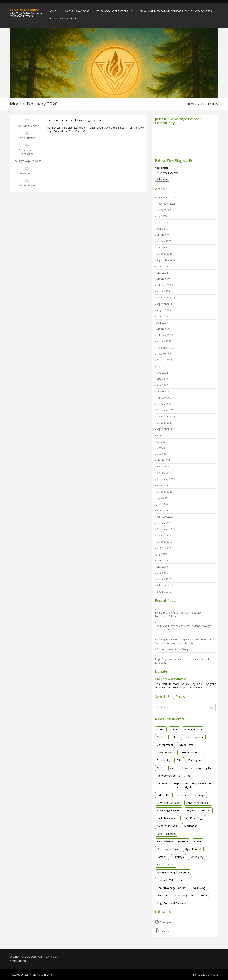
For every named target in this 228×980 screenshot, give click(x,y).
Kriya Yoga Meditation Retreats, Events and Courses (175, 11)
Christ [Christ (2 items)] (176, 737)
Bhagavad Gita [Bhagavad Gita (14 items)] (193, 729)
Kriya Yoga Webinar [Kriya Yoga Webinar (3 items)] (199, 810)
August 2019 (164, 548)
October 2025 (164, 210)
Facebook (162, 930)
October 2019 (164, 542)
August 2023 (164, 310)
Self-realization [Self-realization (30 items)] (166, 864)
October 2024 (164, 254)
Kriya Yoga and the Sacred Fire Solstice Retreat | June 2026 (183, 661)
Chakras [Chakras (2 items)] (162, 737)
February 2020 (165, 517)
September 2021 (166, 429)
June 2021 (162, 448)
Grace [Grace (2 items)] (161, 768)
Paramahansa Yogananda (27, 152)
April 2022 (162, 385)
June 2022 (162, 373)
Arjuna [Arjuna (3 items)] (161, 729)
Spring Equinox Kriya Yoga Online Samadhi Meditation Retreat (179, 614)
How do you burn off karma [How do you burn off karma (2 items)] (174, 776)
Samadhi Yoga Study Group (173, 649)
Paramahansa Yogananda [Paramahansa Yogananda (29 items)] (172, 841)
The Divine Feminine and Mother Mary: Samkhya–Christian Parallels (184, 628)
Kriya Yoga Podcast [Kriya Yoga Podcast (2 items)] (198, 803)
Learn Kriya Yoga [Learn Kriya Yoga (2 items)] (193, 818)
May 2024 (162, 273)
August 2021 (164, 435)
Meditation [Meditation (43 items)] (191, 826)
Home (52, 11)
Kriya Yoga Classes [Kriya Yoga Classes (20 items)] (169, 803)
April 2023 (162, 323)
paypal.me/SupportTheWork (171, 679)
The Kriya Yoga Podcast (27, 161)
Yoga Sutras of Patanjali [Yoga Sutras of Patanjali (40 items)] (171, 903)
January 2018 (164, 592)
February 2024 (165, 285)
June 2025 (162, 223)
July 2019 (162, 554)
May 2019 (162, 567)
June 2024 (162, 266)
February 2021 (165, 466)
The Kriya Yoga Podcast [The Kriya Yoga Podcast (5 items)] (172, 888)
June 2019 (162, 560)
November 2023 (166, 297)
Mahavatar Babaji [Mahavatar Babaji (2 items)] (168, 826)
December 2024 (166, 247)
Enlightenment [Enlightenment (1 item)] (191, 752)
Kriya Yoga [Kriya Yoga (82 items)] (198, 795)
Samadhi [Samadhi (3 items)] (162, 857)
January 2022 (164, 404)
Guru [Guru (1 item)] (173, 768)
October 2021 (164, 423)
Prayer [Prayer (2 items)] (198, 841)
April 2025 (162, 229)
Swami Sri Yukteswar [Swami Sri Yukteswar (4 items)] (170, 880)
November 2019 (166, 535)
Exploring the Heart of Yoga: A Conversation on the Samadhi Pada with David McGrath (184, 641)
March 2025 (163, 235)
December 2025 (166, 197)
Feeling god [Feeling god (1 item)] (195, 760)
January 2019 (164, 579)
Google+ (163, 922)
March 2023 (163, 329)
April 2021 (162, 454)
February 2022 (165, 398)
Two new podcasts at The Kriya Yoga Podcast (74, 120)
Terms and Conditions (205, 975)
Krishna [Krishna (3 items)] (181, 795)
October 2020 (164, 492)
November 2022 (166, 354)
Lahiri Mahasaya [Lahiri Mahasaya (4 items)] (167, 818)
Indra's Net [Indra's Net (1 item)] (164, 795)
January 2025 (164, 241)
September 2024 (166, 260)
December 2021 (166, 410)
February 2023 (165, 335)
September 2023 (166, 304)
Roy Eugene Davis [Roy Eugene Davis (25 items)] (168, 849)
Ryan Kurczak (27, 138)
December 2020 (166, 479)
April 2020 (162, 510)
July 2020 (162, 498)
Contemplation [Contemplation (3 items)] (195, 737)
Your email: (161, 168)
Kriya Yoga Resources (63, 18)
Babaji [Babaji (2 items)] (174, 729)
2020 (201, 104)
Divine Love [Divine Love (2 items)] (186, 745)
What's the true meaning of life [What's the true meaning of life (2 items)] (176, 895)
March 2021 (163, 460)
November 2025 (166, 204)
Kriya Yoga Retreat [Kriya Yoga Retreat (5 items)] (169, 810)
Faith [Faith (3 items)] (179, 760)
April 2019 (162, 573)
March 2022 (163, 392)
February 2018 (165, 585)
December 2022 (166, 348)
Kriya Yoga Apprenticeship (114, 11)
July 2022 (162, 366)
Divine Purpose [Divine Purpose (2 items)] (166, 752)
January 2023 (164, 341)
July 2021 (162, 442)
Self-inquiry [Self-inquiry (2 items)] (197, 857)
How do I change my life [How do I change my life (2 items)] (197, 768)
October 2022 (164, 360)
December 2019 (166, 529)
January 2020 (164, 523)
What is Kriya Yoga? (76, 11)
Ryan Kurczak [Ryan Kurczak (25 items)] (193, 849)
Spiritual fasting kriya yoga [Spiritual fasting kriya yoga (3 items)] (173, 872)
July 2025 (162, 216)
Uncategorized (27, 173)
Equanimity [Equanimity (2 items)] (164, 760)
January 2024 (164, 291)
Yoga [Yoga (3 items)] (204, 895)
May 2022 (162, 379)
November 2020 (166, 485)
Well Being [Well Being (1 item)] (199, 888)
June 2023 (162, 316)
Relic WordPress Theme (38, 975)
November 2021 (166, 416)
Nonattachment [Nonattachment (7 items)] (166, 834)
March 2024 (163, 279)
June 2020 (162, 504)
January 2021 (164, 473)
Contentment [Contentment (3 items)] (165, 745)
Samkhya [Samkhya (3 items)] (178, 857)
